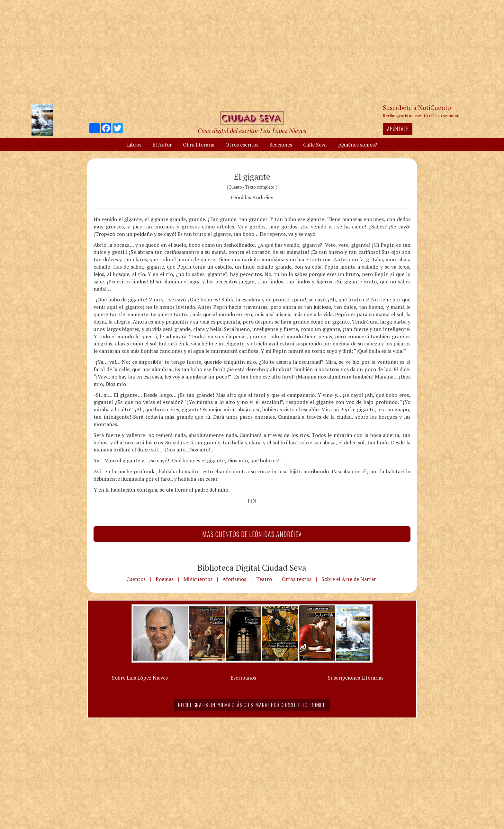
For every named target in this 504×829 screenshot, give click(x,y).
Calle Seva (315, 145)
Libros (134, 145)
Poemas (165, 579)
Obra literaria (199, 145)
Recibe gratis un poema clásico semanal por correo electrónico (252, 705)
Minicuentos (198, 579)
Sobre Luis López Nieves (140, 678)
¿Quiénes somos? (357, 145)
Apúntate (398, 129)
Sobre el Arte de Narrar (349, 579)
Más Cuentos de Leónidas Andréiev (252, 534)
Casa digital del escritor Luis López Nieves (252, 131)
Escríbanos (243, 678)
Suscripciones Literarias (356, 678)
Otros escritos (242, 145)
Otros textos (297, 579)
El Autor (162, 145)
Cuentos (136, 579)
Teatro (264, 579)
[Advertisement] (252, 51)
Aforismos (234, 579)
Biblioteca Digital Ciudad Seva (252, 567)
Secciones (281, 145)
